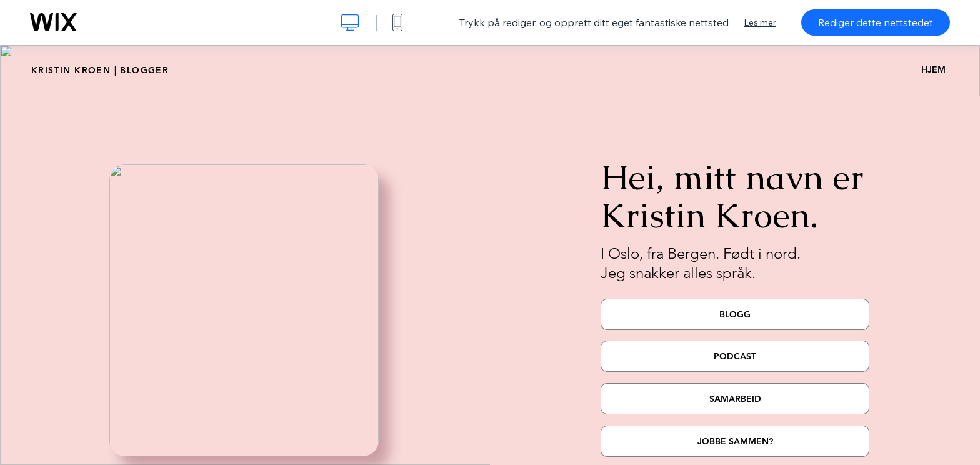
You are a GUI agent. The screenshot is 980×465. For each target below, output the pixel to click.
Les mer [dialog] (760, 22)
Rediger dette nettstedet (876, 22)
